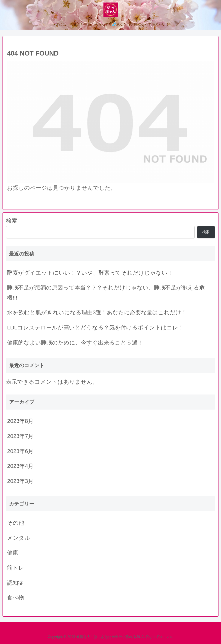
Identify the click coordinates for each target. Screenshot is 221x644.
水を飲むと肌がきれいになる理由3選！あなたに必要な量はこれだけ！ (97, 312)
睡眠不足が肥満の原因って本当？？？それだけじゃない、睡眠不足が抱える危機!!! (106, 293)
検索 (12, 221)
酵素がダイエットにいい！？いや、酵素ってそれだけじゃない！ (90, 273)
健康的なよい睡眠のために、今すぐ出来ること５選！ (75, 343)
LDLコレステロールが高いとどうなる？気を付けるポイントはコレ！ (95, 328)
